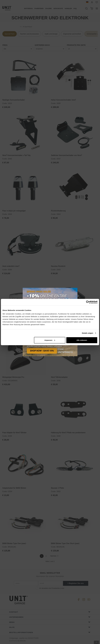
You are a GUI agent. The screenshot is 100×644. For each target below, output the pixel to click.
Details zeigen (87, 333)
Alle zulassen (82, 340)
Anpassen (50, 340)
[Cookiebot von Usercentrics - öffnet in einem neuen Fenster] (88, 302)
